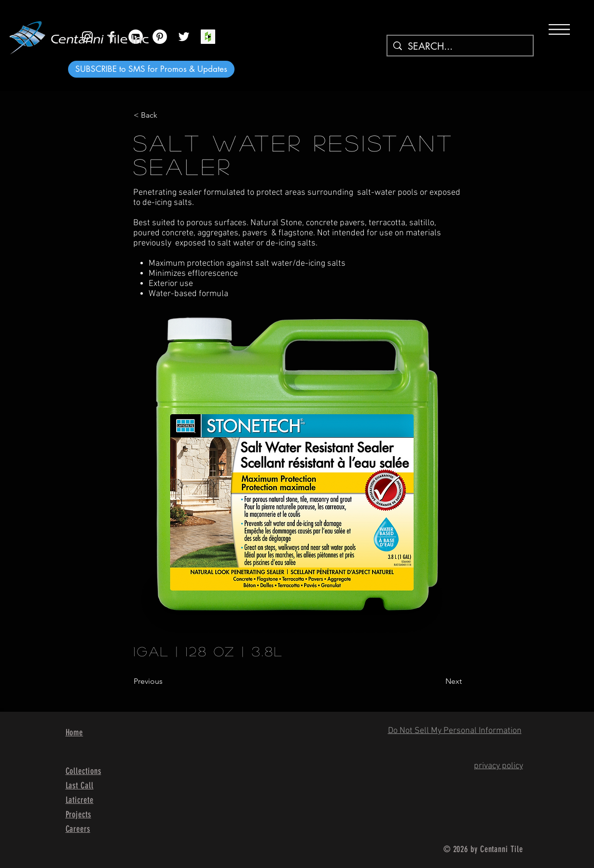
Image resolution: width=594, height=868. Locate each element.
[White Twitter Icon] (184, 37)
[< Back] (166, 115)
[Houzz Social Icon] (208, 37)
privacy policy (498, 766)
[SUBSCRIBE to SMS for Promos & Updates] (151, 69)
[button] (559, 29)
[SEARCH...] (460, 46)
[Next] (438, 681)
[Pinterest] (160, 37)
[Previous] (166, 681)
